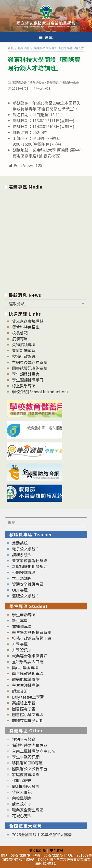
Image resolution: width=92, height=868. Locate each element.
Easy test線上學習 (28, 697)
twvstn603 (43, 88)
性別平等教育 (24, 739)
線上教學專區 (24, 386)
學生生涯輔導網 (26, 685)
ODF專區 (20, 590)
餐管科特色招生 (26, 327)
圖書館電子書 (24, 709)
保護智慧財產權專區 (30, 745)
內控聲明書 (22, 798)
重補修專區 (22, 626)
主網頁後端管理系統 (30, 362)
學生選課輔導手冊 (28, 380)
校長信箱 (20, 333)
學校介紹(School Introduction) (40, 392)
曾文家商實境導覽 (28, 321)
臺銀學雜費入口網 (28, 662)
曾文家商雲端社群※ (30, 560)
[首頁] (11, 48)
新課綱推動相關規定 (30, 566)
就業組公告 (37, 82)
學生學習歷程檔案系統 (32, 632)
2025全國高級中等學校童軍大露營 (42, 834)
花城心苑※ (22, 816)
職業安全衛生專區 (28, 810)
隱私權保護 (37, 850)
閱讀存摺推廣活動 (28, 720)
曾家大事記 (22, 792)
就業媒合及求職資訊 (30, 656)
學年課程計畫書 (26, 374)
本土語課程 (22, 578)
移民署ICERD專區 (27, 763)
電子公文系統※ (26, 549)
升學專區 (20, 644)
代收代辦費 (22, 780)
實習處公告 (19, 82)
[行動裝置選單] (46, 37)
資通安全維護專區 (28, 584)
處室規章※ (22, 804)
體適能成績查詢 (26, 679)
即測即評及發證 (26, 786)
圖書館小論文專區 (28, 714)
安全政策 (56, 850)
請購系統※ (22, 555)
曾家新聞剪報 (24, 350)
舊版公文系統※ (26, 596)
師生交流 (20, 691)
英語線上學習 (24, 703)
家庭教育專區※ (26, 774)
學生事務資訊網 (26, 757)
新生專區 (20, 620)
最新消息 (53, 82)
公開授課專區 (24, 572)
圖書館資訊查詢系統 (30, 368)
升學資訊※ (22, 650)
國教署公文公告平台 (30, 769)
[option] (46, 240)
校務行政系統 (24, 356)
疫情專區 (20, 339)
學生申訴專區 (24, 615)
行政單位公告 (70, 82)
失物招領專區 (24, 345)
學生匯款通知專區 (28, 673)
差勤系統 (20, 543)
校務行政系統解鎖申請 (32, 638)
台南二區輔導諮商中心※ (34, 751)
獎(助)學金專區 (25, 667)
